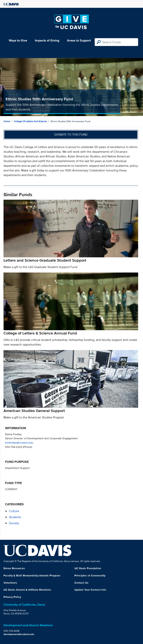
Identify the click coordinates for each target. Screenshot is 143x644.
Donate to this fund (71, 135)
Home (7, 121)
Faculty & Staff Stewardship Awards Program (32, 575)
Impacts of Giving (47, 40)
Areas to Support (79, 40)
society (14, 523)
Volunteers (10, 583)
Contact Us (81, 583)
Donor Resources (14, 568)
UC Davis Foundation (88, 568)
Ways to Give (18, 40)
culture (14, 511)
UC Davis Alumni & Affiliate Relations (27, 590)
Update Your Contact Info (90, 590)
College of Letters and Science (30, 121)
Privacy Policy (12, 597)
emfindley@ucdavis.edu (19, 442)
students (15, 517)
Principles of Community (90, 575)
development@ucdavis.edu (19, 634)
